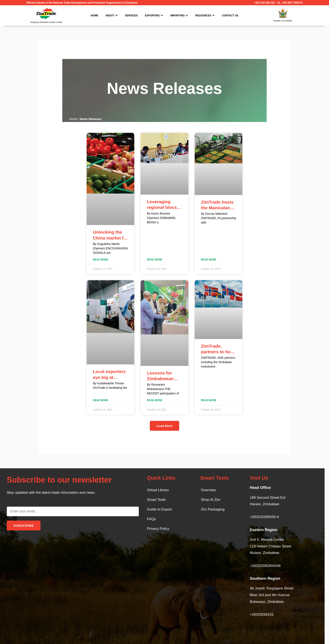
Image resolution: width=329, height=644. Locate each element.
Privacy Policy (158, 529)
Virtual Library (158, 490)
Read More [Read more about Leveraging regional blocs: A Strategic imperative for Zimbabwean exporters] (155, 260)
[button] (164, 426)
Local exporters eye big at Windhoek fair (109, 377)
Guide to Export (159, 509)
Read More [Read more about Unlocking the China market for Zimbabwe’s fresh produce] (101, 260)
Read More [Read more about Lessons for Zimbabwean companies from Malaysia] (155, 400)
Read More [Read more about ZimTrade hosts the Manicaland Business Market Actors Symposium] (209, 260)
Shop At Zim (211, 500)
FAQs (151, 519)
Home (73, 119)
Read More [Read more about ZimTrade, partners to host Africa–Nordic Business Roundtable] (209, 400)
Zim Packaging (213, 509)
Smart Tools (156, 500)
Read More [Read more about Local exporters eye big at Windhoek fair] (101, 400)
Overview (208, 490)
